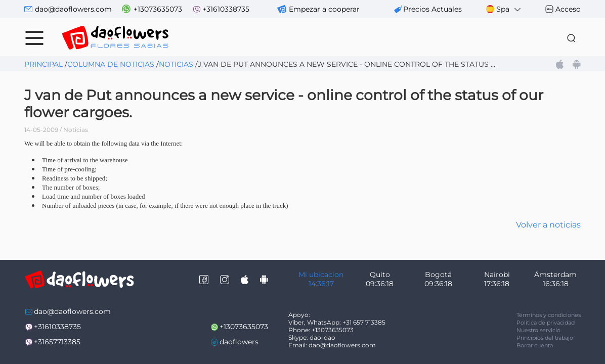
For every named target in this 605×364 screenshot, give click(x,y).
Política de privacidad (546, 323)
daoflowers (239, 342)
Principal (44, 64)
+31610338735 (226, 9)
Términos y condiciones (549, 315)
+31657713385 (57, 342)
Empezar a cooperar (324, 9)
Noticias (176, 64)
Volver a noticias (548, 225)
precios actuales (433, 9)
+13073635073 (158, 9)
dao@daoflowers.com (73, 9)
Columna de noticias (111, 64)
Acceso (568, 9)
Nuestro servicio (538, 330)
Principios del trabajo (545, 338)
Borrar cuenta (535, 345)
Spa (504, 9)
